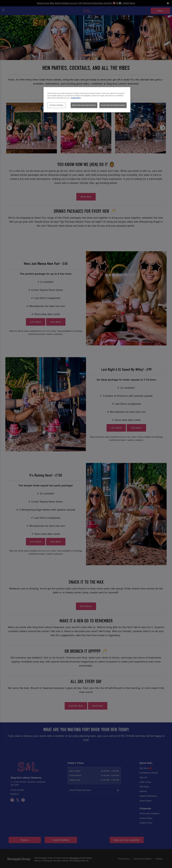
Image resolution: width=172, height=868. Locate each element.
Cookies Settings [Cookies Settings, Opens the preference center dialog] (56, 105)
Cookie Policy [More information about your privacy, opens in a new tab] (76, 98)
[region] (87, 100)
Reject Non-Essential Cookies (84, 105)
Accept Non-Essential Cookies (113, 105)
